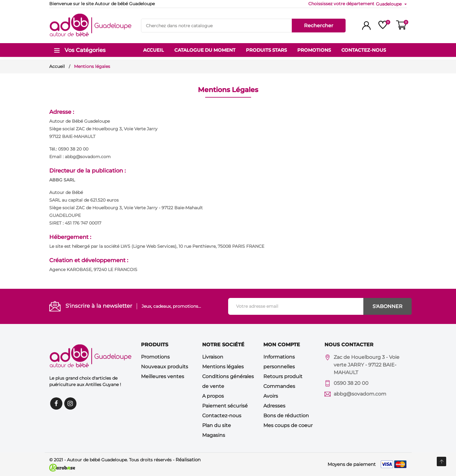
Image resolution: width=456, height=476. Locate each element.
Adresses (274, 406)
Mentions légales (223, 367)
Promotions (155, 357)
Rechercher (319, 26)
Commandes (279, 386)
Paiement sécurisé (225, 406)
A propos (213, 396)
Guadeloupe (389, 4)
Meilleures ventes (163, 376)
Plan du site (217, 425)
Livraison (213, 357)
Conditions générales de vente (228, 381)
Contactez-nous (222, 416)
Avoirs (271, 396)
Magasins (214, 435)
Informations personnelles (279, 362)
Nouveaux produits (165, 367)
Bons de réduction (286, 416)
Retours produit (283, 376)
